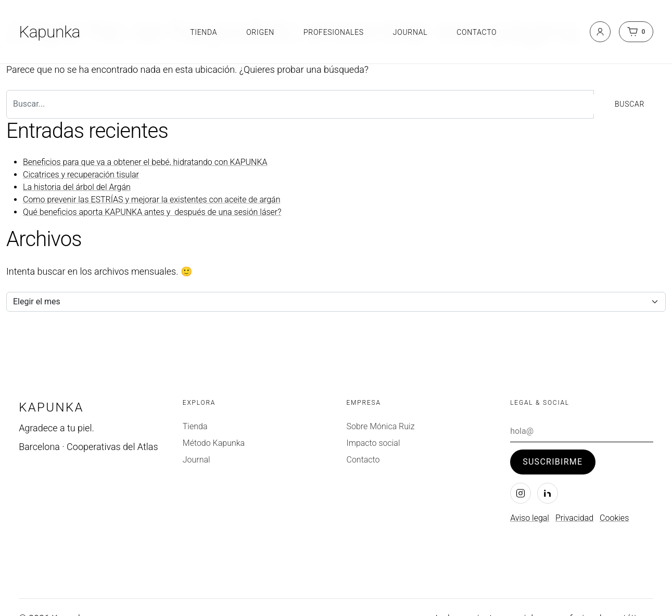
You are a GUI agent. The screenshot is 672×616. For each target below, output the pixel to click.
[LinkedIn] (548, 493)
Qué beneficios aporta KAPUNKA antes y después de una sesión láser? (152, 212)
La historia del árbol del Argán (77, 187)
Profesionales (334, 32)
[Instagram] (521, 493)
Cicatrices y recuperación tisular (81, 175)
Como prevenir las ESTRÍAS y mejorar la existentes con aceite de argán (151, 200)
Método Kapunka (214, 443)
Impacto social (373, 443)
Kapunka (49, 32)
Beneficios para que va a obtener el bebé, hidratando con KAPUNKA (145, 162)
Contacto (477, 32)
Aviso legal (530, 518)
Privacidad (574, 518)
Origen (260, 32)
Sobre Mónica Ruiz (380, 426)
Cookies (614, 518)
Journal (410, 32)
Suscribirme (553, 462)
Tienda (204, 32)
